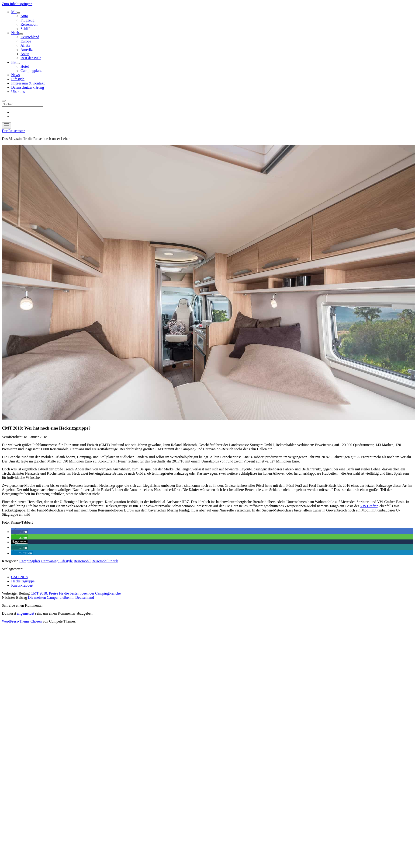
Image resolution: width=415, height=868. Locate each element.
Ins (14, 62)
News (15, 75)
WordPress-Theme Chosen (22, 621)
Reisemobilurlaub (105, 561)
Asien (25, 54)
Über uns (18, 92)
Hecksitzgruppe (23, 581)
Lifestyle (18, 79)
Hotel (25, 66)
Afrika (25, 45)
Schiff (25, 29)
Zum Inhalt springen (17, 4)
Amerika (27, 50)
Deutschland (30, 37)
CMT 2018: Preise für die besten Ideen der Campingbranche (76, 593)
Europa (26, 41)
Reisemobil (29, 24)
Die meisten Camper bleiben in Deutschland (61, 597)
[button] (20, 532)
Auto (24, 16)
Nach (15, 33)
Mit (14, 12)
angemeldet (26, 613)
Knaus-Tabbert (22, 585)
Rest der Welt (31, 58)
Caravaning (50, 561)
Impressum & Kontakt (28, 83)
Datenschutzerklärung (28, 87)
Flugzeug (28, 20)
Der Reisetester (13, 131)
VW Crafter (369, 506)
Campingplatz (31, 71)
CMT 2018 (19, 577)
